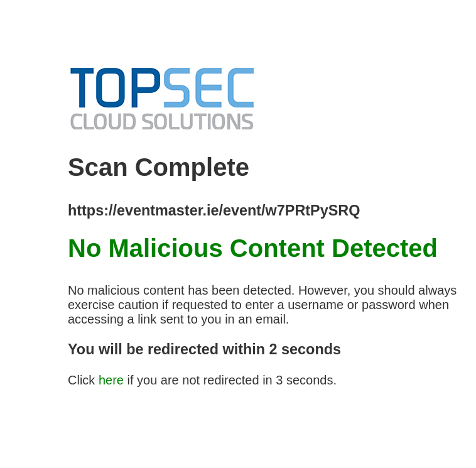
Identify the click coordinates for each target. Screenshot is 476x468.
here (111, 380)
